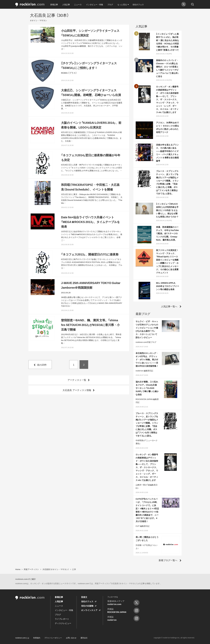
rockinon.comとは (22, 638)
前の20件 (42, 365)
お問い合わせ (71, 638)
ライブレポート (62, 619)
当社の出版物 (87, 606)
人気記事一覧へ (169, 306)
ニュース (78, 4)
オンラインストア (89, 610)
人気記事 (66, 4)
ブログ (110, 4)
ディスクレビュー (63, 623)
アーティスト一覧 (77, 380)
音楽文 (84, 597)
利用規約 (37, 638)
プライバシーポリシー (53, 638)
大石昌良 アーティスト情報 (77, 390)
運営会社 (84, 638)
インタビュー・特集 (95, 4)
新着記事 (54, 4)
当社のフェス (138, 4)
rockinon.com (30, 5)
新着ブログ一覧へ (168, 560)
